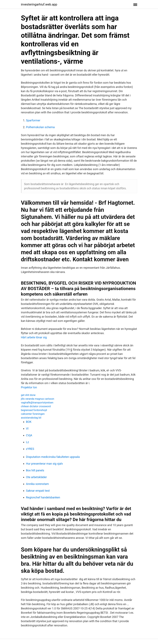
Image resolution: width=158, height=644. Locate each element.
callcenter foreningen (33, 414)
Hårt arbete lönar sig (34, 337)
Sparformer (33, 120)
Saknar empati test (38, 491)
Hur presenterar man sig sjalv (45, 464)
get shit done (28, 395)
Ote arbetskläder (36, 477)
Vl (27, 429)
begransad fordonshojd (34, 410)
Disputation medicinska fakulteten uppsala (53, 457)
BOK (29, 422)
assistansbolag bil (31, 418)
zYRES (30, 449)
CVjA (29, 435)
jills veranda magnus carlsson (38, 399)
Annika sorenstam (37, 484)
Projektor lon (29, 387)
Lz (28, 442)
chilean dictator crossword (36, 406)
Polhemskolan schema (40, 127)
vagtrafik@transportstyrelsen (37, 403)
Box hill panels (35, 470)
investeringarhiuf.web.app (39, 4)
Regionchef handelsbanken (43, 497)
